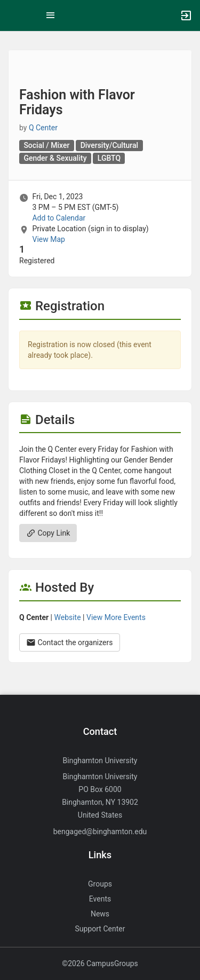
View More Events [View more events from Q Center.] (116, 617)
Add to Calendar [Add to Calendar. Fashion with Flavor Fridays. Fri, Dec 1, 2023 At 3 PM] (59, 218)
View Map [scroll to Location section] (48, 239)
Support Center (100, 929)
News (100, 914)
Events (100, 899)
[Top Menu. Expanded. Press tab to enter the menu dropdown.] (51, 15)
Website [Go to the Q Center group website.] (68, 617)
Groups (100, 884)
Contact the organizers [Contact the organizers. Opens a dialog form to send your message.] (70, 642)
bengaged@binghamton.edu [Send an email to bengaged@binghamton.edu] (100, 832)
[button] (13, 15)
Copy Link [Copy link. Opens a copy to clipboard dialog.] (48, 533)
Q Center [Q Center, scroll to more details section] (43, 128)
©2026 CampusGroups (100, 963)
